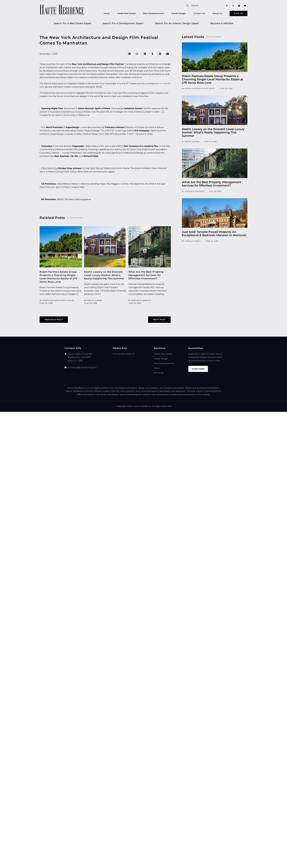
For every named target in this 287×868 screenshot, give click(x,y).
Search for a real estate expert (73, 24)
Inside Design (173, 14)
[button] (130, 55)
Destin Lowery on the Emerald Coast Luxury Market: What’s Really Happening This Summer (213, 133)
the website (164, 84)
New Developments (148, 14)
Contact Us (193, 14)
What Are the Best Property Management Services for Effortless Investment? (147, 276)
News (101, 14)
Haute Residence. (143, 411)
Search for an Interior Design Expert (177, 24)
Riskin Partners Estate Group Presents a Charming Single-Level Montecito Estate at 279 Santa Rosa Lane (212, 80)
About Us (211, 14)
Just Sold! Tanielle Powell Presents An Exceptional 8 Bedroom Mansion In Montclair (214, 235)
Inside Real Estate (121, 14)
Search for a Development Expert (123, 24)
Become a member (222, 24)
